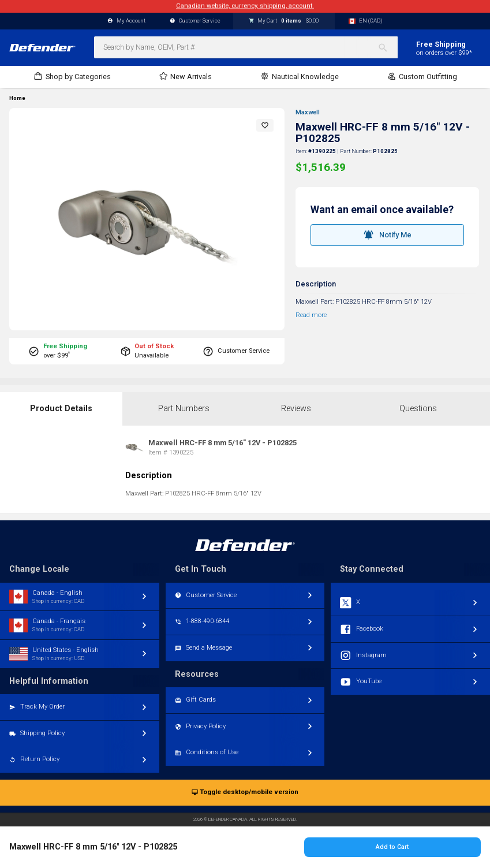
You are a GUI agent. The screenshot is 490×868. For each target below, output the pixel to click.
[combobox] (246, 47)
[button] (265, 125)
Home (17, 98)
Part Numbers (184, 409)
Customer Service (195, 21)
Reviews (296, 409)
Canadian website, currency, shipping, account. (245, 6)
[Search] (388, 47)
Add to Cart (392, 847)
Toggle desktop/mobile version (245, 793)
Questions (418, 409)
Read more (311, 315)
